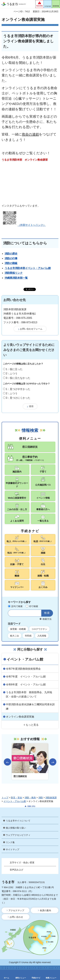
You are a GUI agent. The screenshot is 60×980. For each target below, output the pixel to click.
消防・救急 (30, 798)
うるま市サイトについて (18, 821)
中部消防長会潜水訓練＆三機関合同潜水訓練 (30, 707)
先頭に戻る (31, 806)
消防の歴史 (11, 254)
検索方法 (47, 619)
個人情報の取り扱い (16, 828)
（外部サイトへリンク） (24, 225)
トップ (5, 798)
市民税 (28, 636)
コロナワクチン (39, 629)
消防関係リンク (14, 273)
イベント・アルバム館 (25, 659)
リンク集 (10, 842)
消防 (41, 798)
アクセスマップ (16, 910)
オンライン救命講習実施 (20, 717)
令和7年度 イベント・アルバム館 (26, 677)
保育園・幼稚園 (18, 629)
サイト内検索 (11, 613)
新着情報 (56, 6)
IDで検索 (34, 606)
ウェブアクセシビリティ (18, 835)
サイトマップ (12, 849)
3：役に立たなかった (18, 378)
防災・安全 (16, 798)
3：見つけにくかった (18, 398)
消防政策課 (51, 798)
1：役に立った (14, 369)
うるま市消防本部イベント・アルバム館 (28, 268)
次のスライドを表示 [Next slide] (53, 762)
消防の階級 (11, 263)
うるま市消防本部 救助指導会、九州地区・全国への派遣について (29, 694)
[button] (40, 4)
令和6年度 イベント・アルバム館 (26, 685)
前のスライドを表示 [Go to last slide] (7, 762)
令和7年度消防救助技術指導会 (23, 669)
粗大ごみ (15, 636)
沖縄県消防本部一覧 (16, 278)
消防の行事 (11, 258)
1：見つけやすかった (18, 389)
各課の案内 (45, 910)
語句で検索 (17, 606)
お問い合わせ (16, 917)
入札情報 (42, 636)
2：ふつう (12, 373)
